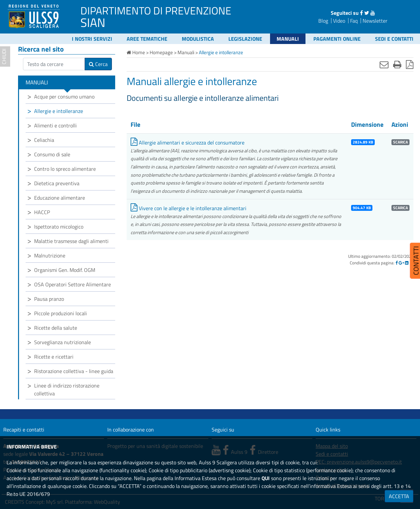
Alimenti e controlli (55, 125)
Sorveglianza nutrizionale (63, 342)
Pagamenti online (337, 39)
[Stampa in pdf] (410, 64)
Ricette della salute (56, 328)
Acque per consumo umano (64, 97)
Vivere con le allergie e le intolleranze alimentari (189, 208)
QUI (266, 478)
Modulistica (198, 39)
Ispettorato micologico (59, 227)
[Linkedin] (407, 263)
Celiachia (44, 140)
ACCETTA (399, 496)
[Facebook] (397, 263)
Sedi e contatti (394, 39)
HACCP (42, 212)
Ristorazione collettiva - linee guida (74, 371)
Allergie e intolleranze (59, 111)
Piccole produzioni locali (61, 313)
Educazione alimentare (60, 198)
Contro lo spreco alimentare (65, 169)
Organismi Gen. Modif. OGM (65, 270)
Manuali (288, 39)
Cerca (98, 64)
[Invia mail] (384, 64)
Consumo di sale (52, 154)
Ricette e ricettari (54, 357)
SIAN (93, 22)
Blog (323, 21)
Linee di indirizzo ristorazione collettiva (67, 389)
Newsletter (375, 21)
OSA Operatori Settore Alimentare (73, 284)
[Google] (401, 263)
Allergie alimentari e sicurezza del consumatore (188, 143)
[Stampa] (397, 64)
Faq (354, 21)
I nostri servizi (92, 39)
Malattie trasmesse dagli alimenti (71, 241)
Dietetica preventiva (57, 183)
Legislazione (245, 39)
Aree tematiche (147, 39)
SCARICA (400, 142)
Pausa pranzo (49, 299)
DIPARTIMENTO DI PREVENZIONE (156, 11)
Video (339, 21)
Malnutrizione (50, 255)
